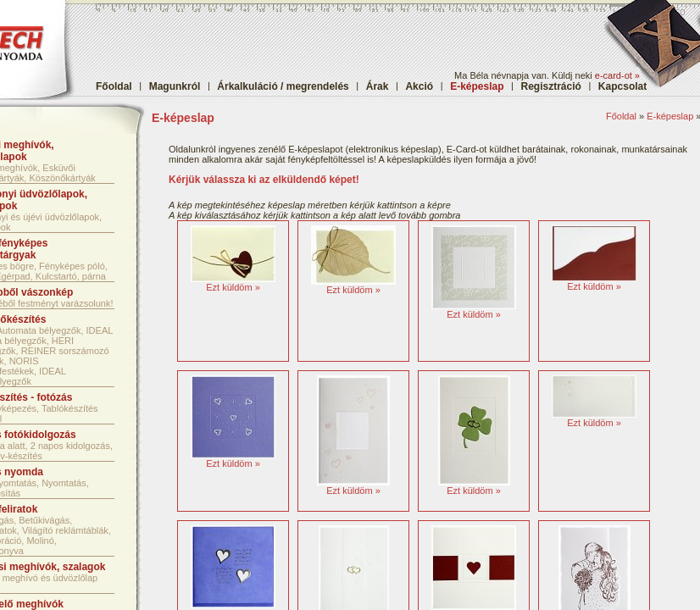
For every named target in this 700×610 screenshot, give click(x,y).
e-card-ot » (617, 75)
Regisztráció (551, 86)
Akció (419, 86)
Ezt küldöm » (233, 287)
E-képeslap (670, 116)
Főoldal (114, 86)
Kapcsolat (622, 86)
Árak (378, 86)
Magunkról (175, 86)
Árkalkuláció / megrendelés (283, 86)
